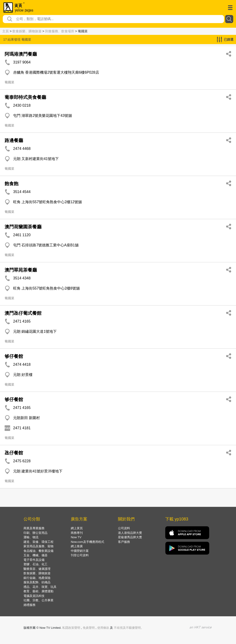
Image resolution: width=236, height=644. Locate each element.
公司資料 (124, 528)
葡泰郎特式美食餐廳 (25, 97)
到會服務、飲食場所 (60, 31)
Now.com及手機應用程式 (87, 542)
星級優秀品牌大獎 (130, 537)
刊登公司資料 (80, 555)
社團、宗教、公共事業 (38, 600)
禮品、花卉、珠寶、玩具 (40, 587)
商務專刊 (77, 533)
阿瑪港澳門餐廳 (21, 54)
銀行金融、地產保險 (37, 578)
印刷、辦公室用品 (35, 533)
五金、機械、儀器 (35, 555)
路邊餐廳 (14, 140)
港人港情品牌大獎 (130, 533)
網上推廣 (77, 546)
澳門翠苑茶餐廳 (21, 270)
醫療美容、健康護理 (37, 569)
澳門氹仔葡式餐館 (23, 313)
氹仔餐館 (14, 453)
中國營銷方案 (80, 551)
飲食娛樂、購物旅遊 (27, 31)
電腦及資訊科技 (34, 596)
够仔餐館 (14, 356)
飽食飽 (12, 184)
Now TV (76, 537)
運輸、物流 (31, 537)
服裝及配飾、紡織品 (37, 582)
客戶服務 (124, 542)
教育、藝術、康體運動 (38, 591)
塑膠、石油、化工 (35, 564)
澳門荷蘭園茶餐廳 (23, 227)
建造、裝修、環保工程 (38, 542)
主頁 (6, 31)
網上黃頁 (77, 528)
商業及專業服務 (34, 528)
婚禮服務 (29, 605)
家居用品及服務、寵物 (38, 546)
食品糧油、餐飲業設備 (38, 551)
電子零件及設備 (34, 560)
